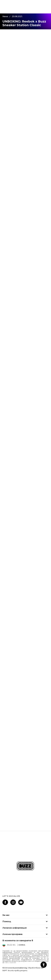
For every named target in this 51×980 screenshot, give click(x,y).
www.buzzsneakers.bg (17, 968)
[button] (44, 965)
